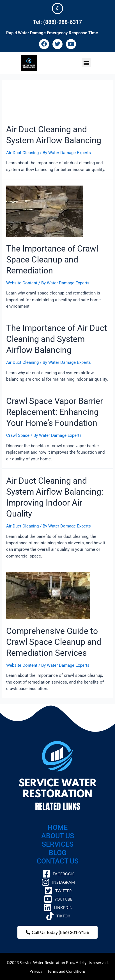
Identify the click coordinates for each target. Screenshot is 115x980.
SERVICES (58, 844)
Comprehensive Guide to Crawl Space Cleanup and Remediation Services (54, 642)
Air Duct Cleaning (22, 153)
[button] (86, 63)
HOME (58, 827)
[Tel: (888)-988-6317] (58, 8)
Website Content (22, 283)
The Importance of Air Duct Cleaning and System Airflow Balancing (57, 339)
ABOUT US (58, 836)
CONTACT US (58, 861)
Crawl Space (18, 435)
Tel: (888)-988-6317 (57, 22)
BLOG (58, 853)
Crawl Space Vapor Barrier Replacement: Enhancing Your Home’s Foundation (55, 412)
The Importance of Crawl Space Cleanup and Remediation (52, 260)
